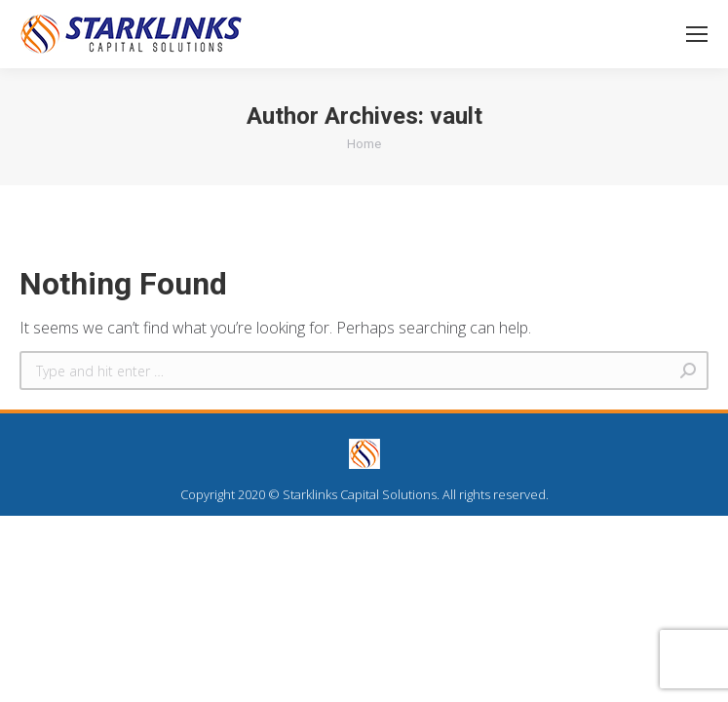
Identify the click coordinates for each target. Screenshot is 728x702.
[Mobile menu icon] (697, 34)
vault (456, 116)
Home (364, 144)
